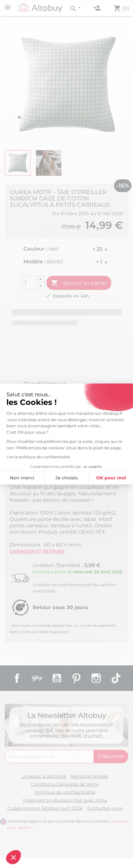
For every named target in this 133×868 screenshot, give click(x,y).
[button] (13, 857)
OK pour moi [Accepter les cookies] (71, 478)
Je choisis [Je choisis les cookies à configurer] (26, 478)
